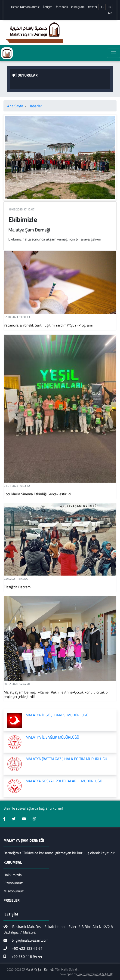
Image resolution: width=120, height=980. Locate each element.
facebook (62, 7)
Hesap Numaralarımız (25, 7)
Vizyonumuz (13, 883)
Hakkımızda (13, 875)
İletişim (48, 7)
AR (110, 13)
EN (110, 7)
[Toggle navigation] (114, 53)
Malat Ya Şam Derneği (40, 969)
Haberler (35, 106)
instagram (78, 7)
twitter (93, 7)
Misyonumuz (14, 891)
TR (103, 7)
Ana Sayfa (15, 106)
